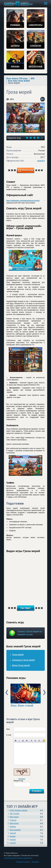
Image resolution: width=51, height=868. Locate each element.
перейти (41, 161)
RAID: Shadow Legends (19, 810)
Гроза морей (18, 655)
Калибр (13, 836)
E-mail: (9, 735)
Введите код (18, 781)
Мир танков (14, 817)
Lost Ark (13, 843)
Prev (7, 693)
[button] (42, 105)
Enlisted (13, 840)
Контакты (35, 862)
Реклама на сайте (23, 862)
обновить (22, 779)
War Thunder (15, 814)
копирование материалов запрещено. (18, 858)
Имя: (8, 729)
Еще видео (26, 608)
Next (44, 693)
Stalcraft (13, 833)
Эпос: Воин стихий (22, 706)
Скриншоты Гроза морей (23, 660)
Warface (13, 827)
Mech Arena (14, 823)
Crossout (13, 820)
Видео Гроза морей (21, 665)
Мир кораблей (15, 830)
